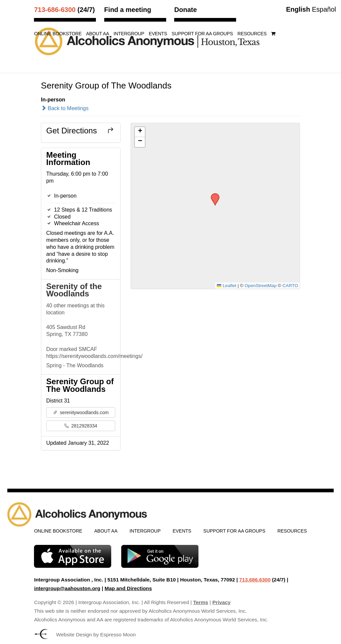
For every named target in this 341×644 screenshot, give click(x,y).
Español (324, 9)
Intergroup (129, 34)
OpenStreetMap (261, 286)
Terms (201, 602)
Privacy (222, 602)
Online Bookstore (58, 34)
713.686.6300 (255, 580)
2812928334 (81, 426)
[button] (213, 195)
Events (158, 34)
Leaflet (226, 286)
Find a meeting (128, 10)
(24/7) (64, 10)
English (298, 9)
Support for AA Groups (202, 34)
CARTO (290, 286)
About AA (98, 34)
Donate (185, 10)
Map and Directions (128, 588)
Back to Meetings (65, 108)
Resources (252, 34)
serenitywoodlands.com (81, 412)
